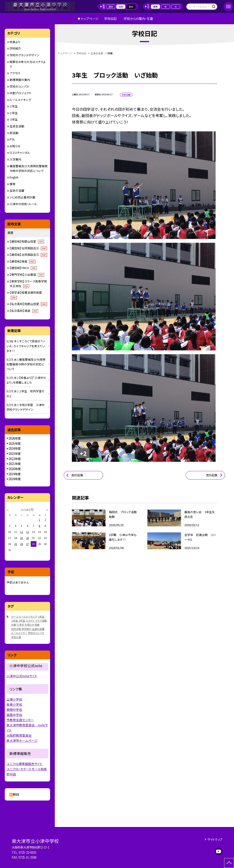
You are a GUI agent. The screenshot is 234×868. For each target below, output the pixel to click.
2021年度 (15, 464)
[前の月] (8, 509)
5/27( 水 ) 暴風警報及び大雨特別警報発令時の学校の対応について (26, 364)
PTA (12, 139)
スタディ (30, 621)
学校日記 (110, 19)
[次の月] (47, 509)
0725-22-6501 (28, 852)
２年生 (14, 113)
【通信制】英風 (22, 261)
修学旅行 (26, 629)
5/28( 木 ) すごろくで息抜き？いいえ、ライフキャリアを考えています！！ (26, 346)
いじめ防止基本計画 (22, 197)
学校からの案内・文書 (138, 19)
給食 (37, 625)
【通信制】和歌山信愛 (27, 241)
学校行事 (16, 637)
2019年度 (15, 474)
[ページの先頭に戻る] (229, 863)
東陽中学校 (14, 710)
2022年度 (15, 459)
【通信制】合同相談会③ (28, 248)
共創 (14, 625)
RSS (16, 794)
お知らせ (15, 146)
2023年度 (15, 454)
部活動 (14, 133)
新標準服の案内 (20, 80)
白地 (121, 7)
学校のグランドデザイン (25, 55)
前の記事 (77, 475)
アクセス (15, 73)
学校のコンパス (19, 86)
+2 (83, 453)
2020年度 (15, 469)
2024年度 (15, 448)
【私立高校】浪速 (24, 311)
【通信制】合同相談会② (28, 255)
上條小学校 (14, 699)
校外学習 (16, 629)
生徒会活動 (17, 126)
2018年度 (15, 479)
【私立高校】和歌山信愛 (28, 304)
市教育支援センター (20, 720)
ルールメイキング (20, 100)
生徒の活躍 (17, 190)
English (14, 177)
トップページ (90, 19)
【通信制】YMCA (23, 268)
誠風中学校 (14, 715)
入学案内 (15, 159)
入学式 (20, 625)
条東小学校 (14, 704)
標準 (155, 7)
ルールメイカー (19, 633)
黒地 (131, 7)
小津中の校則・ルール (23, 204)
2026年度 (15, 438)
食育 (13, 184)
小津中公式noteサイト (22, 676)
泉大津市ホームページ (22, 740)
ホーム (15, 616)
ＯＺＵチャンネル (20, 153)
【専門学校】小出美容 (27, 275)
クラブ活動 (41, 621)
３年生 (14, 119)
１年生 (14, 106)
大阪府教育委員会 (19, 735)
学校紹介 (15, 48)
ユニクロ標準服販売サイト (24, 764)
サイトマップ (215, 839)
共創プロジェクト (21, 93)
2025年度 (15, 444)
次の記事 (212, 475)
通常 (111, 7)
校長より (15, 42)
